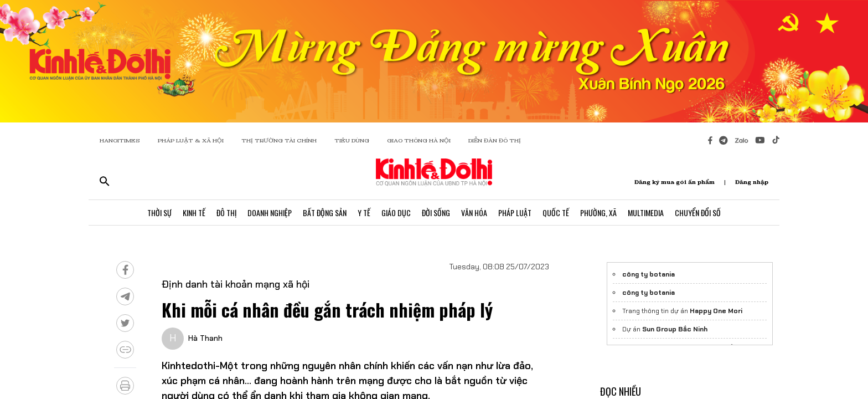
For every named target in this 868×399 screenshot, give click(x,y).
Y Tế (364, 213)
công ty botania (649, 274)
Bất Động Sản (325, 213)
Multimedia (646, 213)
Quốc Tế (556, 213)
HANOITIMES (120, 140)
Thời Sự (159, 213)
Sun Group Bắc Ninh (675, 329)
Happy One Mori (716, 311)
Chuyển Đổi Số (698, 213)
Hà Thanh (205, 338)
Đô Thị (226, 213)
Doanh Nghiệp (270, 213)
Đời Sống (436, 213)
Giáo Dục (396, 213)
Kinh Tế (194, 213)
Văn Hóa (474, 213)
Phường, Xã (598, 213)
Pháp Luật (515, 213)
